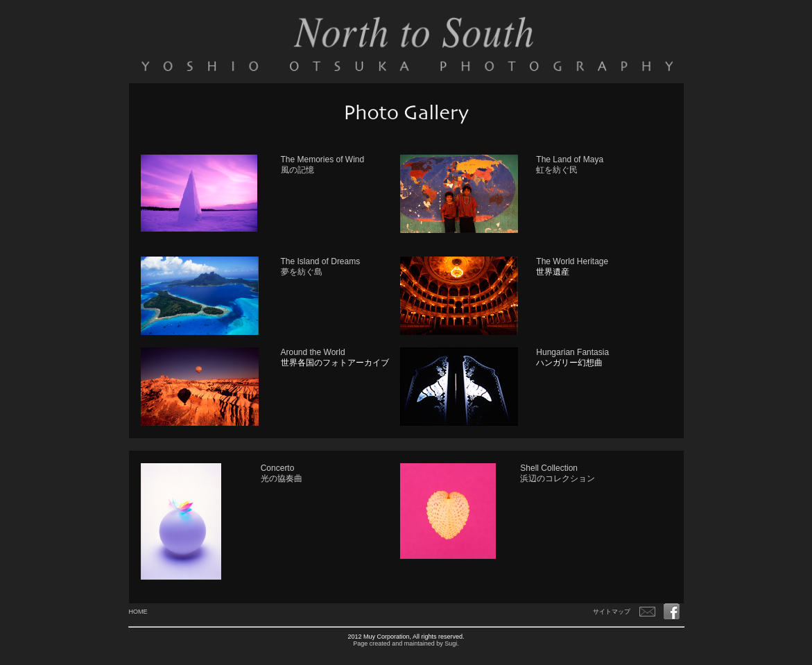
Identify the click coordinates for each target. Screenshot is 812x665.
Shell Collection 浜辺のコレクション (558, 473)
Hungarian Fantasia (572, 352)
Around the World (313, 352)
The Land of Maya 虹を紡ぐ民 (570, 165)
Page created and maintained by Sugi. (406, 644)
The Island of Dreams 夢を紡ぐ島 (321, 267)
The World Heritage (572, 261)
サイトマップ (612, 612)
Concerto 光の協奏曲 (282, 473)
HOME (138, 612)
